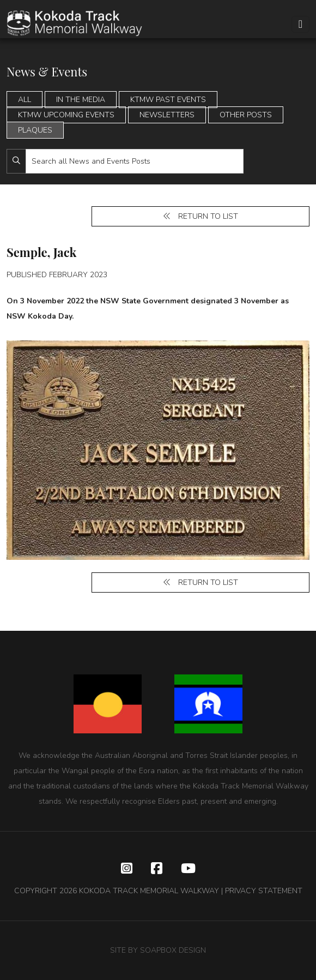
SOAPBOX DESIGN (173, 950)
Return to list (200, 216)
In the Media (81, 100)
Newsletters (167, 115)
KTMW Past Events (168, 100)
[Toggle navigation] (300, 24)
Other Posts (246, 115)
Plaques (35, 130)
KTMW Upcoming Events (66, 115)
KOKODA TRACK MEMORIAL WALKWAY (149, 891)
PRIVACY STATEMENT (264, 891)
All (25, 100)
